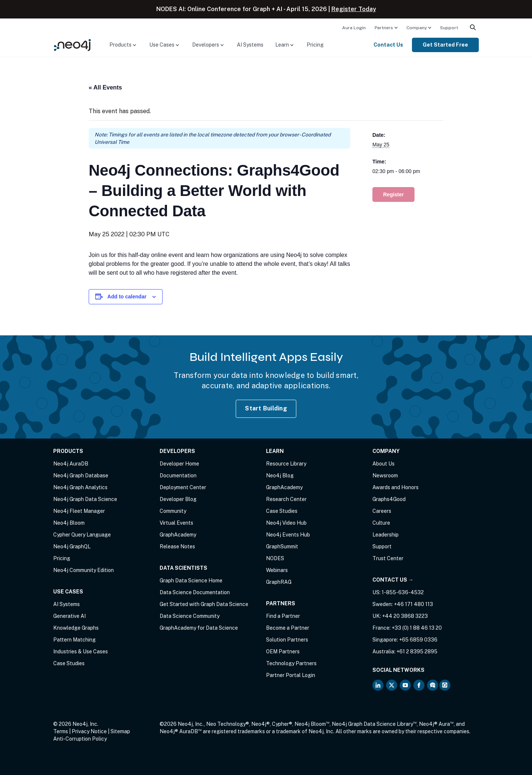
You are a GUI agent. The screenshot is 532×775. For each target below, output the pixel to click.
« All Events (105, 87)
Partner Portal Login (291, 675)
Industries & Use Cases (81, 652)
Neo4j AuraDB (71, 464)
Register (393, 194)
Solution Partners (287, 640)
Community (173, 511)
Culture (381, 523)
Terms (61, 731)
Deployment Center (183, 487)
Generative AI (69, 616)
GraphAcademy (178, 535)
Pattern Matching (74, 640)
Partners (384, 28)
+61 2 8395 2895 (417, 652)
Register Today (354, 9)
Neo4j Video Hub (286, 523)
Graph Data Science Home (191, 581)
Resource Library (286, 464)
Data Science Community (190, 616)
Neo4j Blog (280, 476)
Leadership (386, 535)
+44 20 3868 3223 (405, 616)
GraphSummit (282, 546)
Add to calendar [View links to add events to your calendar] (127, 297)
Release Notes (177, 546)
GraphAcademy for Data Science (199, 628)
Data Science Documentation (195, 592)
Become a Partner (288, 628)
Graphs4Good (389, 499)
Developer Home (179, 464)
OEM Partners (283, 652)
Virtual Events (176, 523)
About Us (383, 464)
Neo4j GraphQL (72, 546)
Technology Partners (291, 663)
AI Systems (250, 45)
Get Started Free (445, 45)
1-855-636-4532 (403, 592)
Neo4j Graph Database (81, 476)
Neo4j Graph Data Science (85, 499)
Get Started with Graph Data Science (204, 604)
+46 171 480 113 (413, 604)
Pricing (315, 45)
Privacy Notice (89, 731)
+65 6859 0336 (418, 640)
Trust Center (388, 558)
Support (449, 28)
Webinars (277, 570)
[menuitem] (354, 27)
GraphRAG (279, 582)
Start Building (266, 408)
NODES (275, 558)
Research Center (286, 499)
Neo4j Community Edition (83, 570)
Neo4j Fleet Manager (79, 511)
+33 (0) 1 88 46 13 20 (417, 628)
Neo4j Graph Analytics (80, 487)
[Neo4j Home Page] (72, 45)
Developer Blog (178, 499)
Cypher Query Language (82, 535)
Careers (382, 511)
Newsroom (385, 476)
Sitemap (120, 731)
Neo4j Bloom (69, 523)
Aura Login (354, 28)
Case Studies (69, 663)
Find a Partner (283, 616)
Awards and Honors (395, 487)
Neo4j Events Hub (288, 535)
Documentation (178, 476)
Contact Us (388, 45)
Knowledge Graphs (76, 628)
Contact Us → (393, 580)
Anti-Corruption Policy (80, 739)
